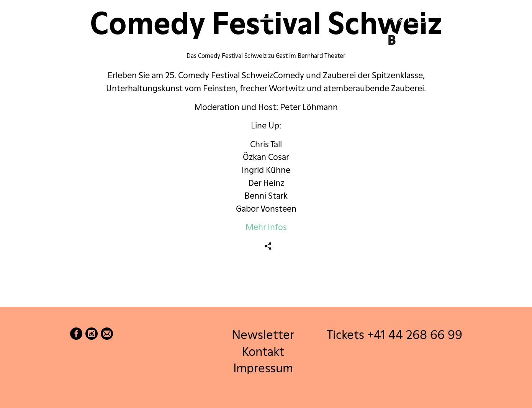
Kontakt (263, 351)
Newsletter (263, 335)
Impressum (263, 368)
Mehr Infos (266, 227)
